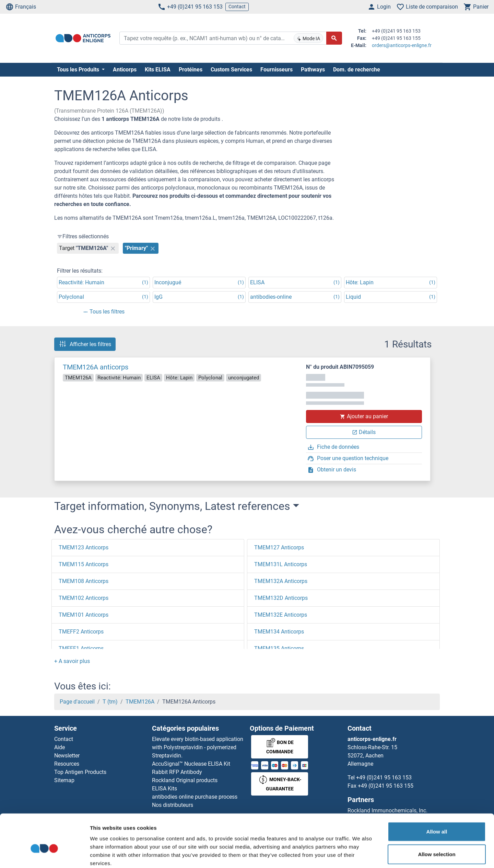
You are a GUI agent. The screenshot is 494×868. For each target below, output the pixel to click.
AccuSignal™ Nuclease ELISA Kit (191, 764)
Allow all (437, 795)
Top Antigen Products (80, 772)
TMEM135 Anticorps (279, 648)
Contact (237, 7)
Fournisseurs (277, 70)
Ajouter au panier (364, 416)
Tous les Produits (79, 70)
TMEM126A (140, 702)
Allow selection (437, 818)
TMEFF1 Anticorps (81, 648)
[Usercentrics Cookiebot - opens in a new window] (44, 855)
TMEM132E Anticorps (281, 615)
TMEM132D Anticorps (281, 598)
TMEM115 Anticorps (84, 564)
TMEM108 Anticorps (84, 581)
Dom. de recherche (357, 70)
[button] (72, 661)
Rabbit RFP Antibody (177, 772)
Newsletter (67, 756)
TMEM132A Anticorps (281, 581)
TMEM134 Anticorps (279, 632)
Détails (364, 432)
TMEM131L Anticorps (281, 564)
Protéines (191, 70)
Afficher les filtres (85, 344)
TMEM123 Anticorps (84, 547)
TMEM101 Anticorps (84, 615)
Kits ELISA (158, 70)
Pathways (313, 70)
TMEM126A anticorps (96, 367)
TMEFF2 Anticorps (81, 632)
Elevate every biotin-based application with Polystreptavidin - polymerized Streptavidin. (198, 747)
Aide (60, 747)
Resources (67, 764)
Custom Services (231, 70)
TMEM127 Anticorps (279, 547)
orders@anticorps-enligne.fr (402, 45)
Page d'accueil (77, 702)
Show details (360, 854)
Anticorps (125, 70)
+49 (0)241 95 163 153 (190, 7)
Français (21, 7)
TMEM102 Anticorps (84, 598)
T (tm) (110, 702)
